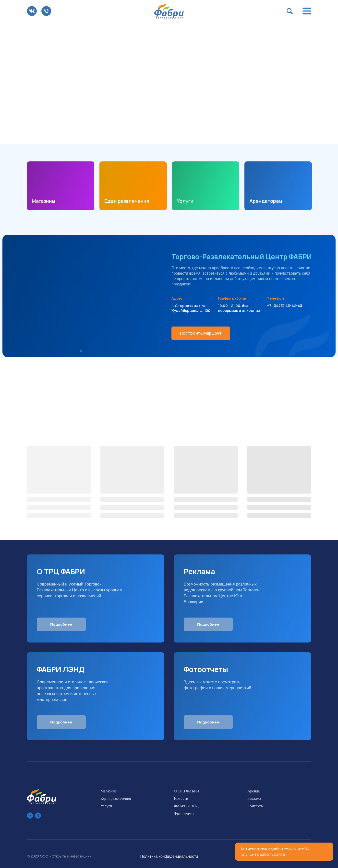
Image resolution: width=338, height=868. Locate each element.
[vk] (30, 816)
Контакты (255, 806)
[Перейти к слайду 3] (174, 137)
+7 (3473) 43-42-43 (285, 306)
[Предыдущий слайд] (13, 83)
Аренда (253, 791)
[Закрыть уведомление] (329, 846)
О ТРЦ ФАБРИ (187, 791)
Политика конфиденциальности (169, 856)
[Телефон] (38, 816)
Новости (181, 798)
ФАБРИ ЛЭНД (186, 806)
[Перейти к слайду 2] (169, 137)
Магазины (44, 201)
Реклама (254, 798)
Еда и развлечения (127, 201)
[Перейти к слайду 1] (164, 137)
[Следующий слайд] (325, 83)
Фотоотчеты (184, 814)
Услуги (185, 201)
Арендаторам (266, 201)
